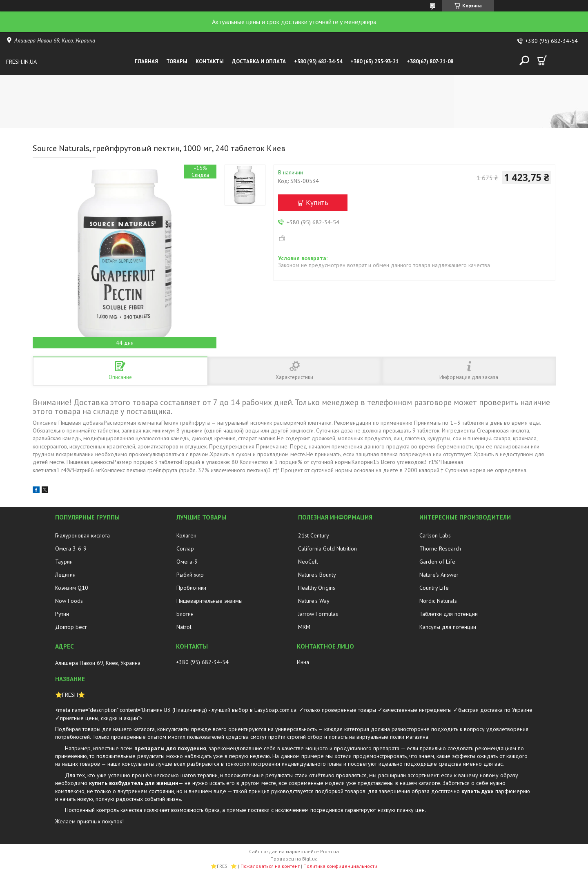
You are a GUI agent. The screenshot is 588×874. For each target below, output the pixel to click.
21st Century (314, 535)
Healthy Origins (317, 588)
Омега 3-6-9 (71, 548)
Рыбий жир (190, 575)
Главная (146, 61)
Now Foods (69, 601)
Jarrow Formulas (318, 614)
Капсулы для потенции (448, 627)
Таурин (64, 562)
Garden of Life (437, 562)
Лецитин (65, 575)
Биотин (185, 614)
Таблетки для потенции (449, 614)
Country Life (434, 588)
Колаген (186, 535)
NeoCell (308, 562)
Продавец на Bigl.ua (294, 859)
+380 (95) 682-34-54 (318, 61)
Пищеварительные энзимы (209, 601)
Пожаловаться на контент (270, 866)
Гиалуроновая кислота (82, 535)
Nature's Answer (439, 575)
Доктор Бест (71, 627)
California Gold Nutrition (327, 548)
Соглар (185, 548)
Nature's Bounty (317, 575)
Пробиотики (191, 588)
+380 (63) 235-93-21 (374, 61)
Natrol (184, 627)
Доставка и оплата (259, 61)
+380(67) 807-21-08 (430, 61)
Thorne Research (440, 548)
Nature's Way (314, 601)
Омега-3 (187, 562)
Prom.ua (330, 851)
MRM (304, 627)
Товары (177, 61)
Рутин (62, 614)
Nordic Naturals (438, 601)
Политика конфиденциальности (340, 866)
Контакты (210, 61)
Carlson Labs (435, 535)
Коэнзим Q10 (72, 588)
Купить (317, 203)
